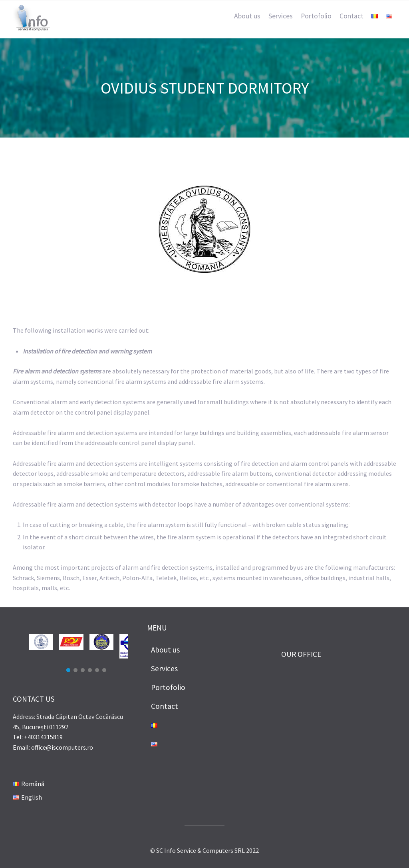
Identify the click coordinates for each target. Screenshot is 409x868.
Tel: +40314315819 (38, 737)
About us (247, 16)
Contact (351, 16)
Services (281, 16)
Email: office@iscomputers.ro (53, 747)
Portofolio (316, 16)
